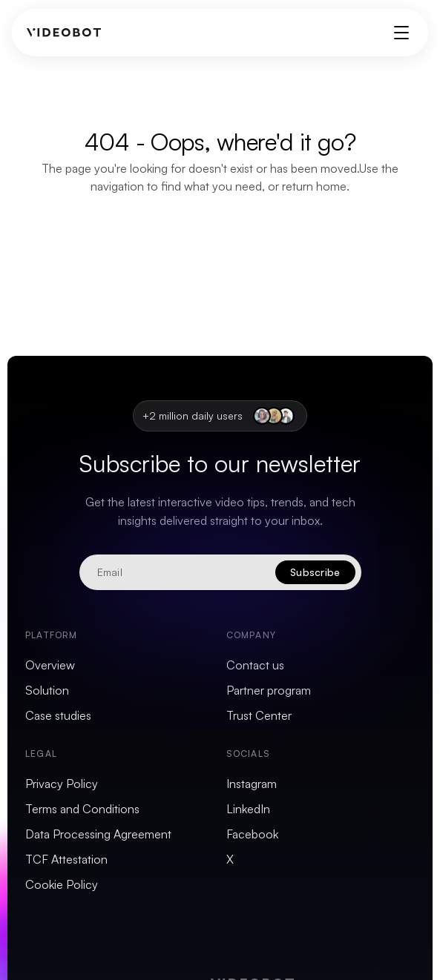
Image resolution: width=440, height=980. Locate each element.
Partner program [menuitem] (269, 690)
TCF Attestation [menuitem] (66, 859)
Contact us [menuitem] (255, 665)
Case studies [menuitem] (58, 715)
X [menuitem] (230, 859)
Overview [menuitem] (50, 665)
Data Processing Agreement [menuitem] (98, 834)
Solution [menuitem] (47, 690)
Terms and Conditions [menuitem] (82, 809)
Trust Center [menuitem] (259, 715)
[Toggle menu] (401, 33)
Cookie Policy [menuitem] (62, 884)
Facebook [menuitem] (252, 834)
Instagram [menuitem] (252, 784)
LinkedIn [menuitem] (248, 809)
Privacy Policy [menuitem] (62, 784)
